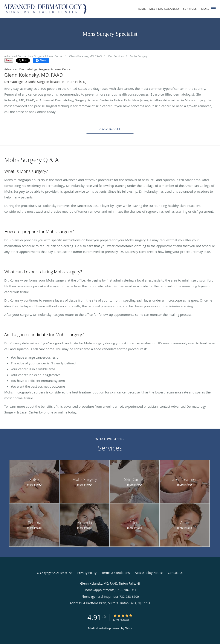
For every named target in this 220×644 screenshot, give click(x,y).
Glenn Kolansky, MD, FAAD (86, 56)
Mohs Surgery (139, 56)
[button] (213, 9)
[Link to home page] (44, 9)
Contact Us (176, 573)
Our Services (116, 56)
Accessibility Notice (149, 573)
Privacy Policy (87, 573)
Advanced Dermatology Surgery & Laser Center (34, 56)
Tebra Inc (66, 573)
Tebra (129, 628)
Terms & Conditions (116, 573)
